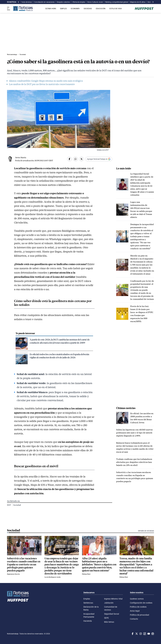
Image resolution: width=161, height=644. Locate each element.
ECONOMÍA (75, 9)
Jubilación (109, 603)
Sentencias (88, 603)
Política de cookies (138, 607)
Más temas (109, 622)
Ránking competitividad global (117, 2)
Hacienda (88, 621)
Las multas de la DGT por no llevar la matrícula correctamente (42, 84)
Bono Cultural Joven (95, 2)
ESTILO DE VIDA (116, 9)
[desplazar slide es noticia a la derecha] (153, 2)
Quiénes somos (137, 599)
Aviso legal (135, 611)
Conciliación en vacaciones (44, 2)
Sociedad (17, 505)
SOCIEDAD (88, 9)
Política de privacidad (139, 615)
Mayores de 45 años (138, 2)
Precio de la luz (26, 2)
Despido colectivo (63, 2)
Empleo (87, 599)
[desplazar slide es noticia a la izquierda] (18, 2)
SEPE (106, 618)
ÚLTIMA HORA (51, 9)
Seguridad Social (112, 614)
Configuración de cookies (141, 603)
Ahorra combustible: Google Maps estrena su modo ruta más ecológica (46, 81)
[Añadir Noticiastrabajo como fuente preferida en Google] (99, 159)
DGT (9, 505)
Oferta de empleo (79, 2)
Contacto (134, 619)
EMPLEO (63, 9)
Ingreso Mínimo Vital (113, 599)
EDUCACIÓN (101, 9)
